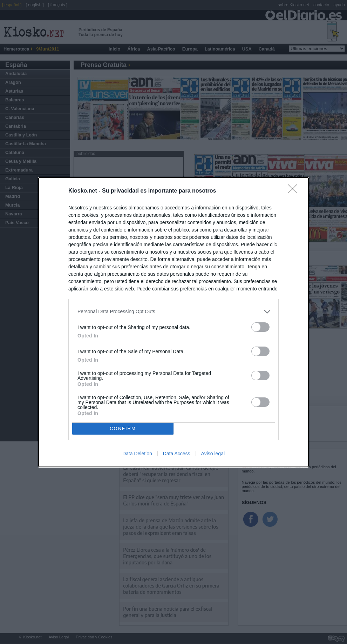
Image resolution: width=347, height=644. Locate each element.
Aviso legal (213, 454)
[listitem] (173, 311)
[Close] (295, 191)
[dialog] (173, 322)
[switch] (260, 327)
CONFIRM (123, 428)
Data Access (177, 454)
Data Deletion (137, 454)
